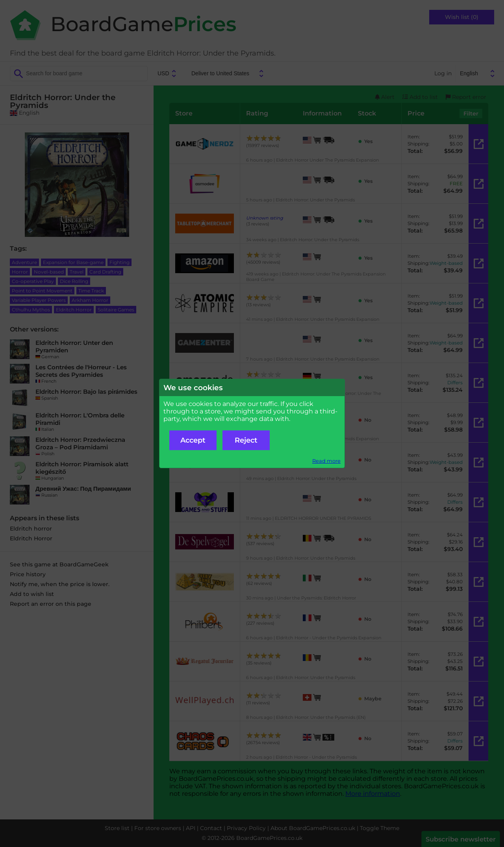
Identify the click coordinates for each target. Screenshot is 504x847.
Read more (326, 461)
